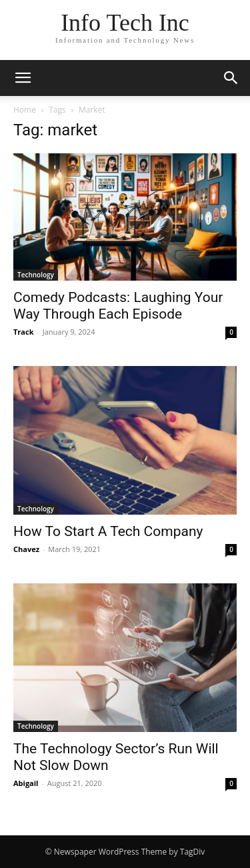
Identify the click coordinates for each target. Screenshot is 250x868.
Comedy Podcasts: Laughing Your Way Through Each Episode (118, 306)
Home (25, 110)
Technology (36, 275)
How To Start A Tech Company (108, 531)
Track (24, 332)
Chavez (26, 549)
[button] (23, 78)
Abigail (26, 783)
